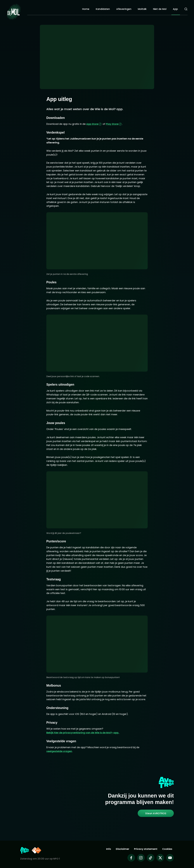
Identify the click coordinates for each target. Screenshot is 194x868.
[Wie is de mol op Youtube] (170, 858)
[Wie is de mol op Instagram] (141, 858)
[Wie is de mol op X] (160, 858)
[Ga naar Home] (14, 11)
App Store (92, 124)
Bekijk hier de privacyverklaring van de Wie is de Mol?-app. (83, 733)
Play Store (112, 124)
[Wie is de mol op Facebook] (131, 858)
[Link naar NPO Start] (37, 850)
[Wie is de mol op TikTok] (151, 858)
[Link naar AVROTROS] (25, 850)
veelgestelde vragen (59, 751)
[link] (156, 813)
